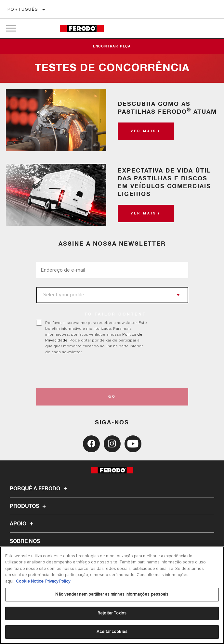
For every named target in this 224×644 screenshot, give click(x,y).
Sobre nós (25, 541)
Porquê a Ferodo (39, 489)
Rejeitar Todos (112, 613)
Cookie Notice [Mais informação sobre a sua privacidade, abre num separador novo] (30, 581)
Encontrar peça (112, 46)
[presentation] (90, 371)
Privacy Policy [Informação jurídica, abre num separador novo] (58, 581)
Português (23, 9)
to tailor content (115, 315)
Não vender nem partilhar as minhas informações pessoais (112, 595)
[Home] (82, 28)
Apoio (22, 524)
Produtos (29, 506)
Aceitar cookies (112, 632)
